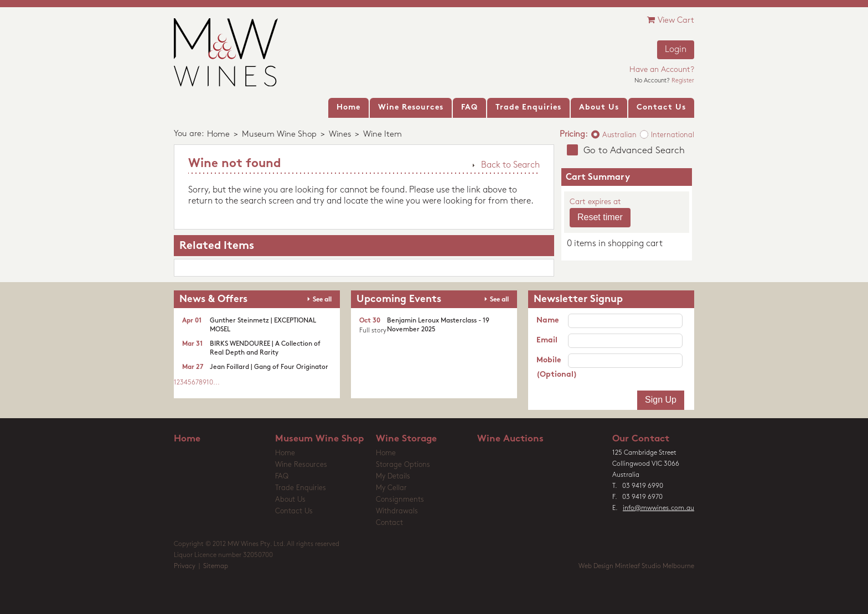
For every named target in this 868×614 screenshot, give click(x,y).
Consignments (400, 500)
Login (676, 50)
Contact (389, 523)
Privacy (185, 566)
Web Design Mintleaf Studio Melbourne (636, 566)
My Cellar (391, 488)
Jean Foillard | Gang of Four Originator (269, 367)
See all (322, 300)
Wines (340, 135)
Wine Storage (406, 439)
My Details (393, 477)
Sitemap (216, 566)
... (216, 383)
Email (547, 340)
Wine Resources (301, 465)
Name (547, 321)
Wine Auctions (510, 439)
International (673, 135)
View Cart (671, 20)
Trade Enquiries (301, 488)
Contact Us (294, 511)
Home (218, 135)
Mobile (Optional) (552, 368)
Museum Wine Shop (279, 135)
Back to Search (510, 165)
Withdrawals (397, 511)
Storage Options (403, 465)
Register (683, 81)
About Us (290, 500)
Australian (619, 135)
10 (210, 383)
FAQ (282, 477)
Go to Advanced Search (634, 151)
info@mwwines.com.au (658, 508)
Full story (373, 331)
